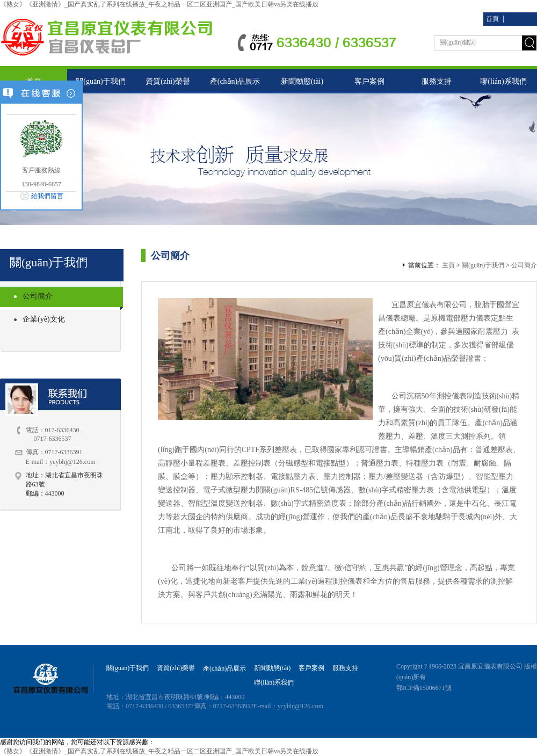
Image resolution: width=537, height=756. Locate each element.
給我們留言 (47, 196)
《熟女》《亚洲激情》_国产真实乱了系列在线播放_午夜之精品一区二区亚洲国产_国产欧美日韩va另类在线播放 (159, 4)
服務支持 (437, 81)
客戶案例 (369, 81)
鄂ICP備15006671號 (424, 688)
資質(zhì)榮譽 (168, 81)
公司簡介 (38, 296)
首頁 (492, 19)
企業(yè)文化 (44, 319)
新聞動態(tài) (302, 81)
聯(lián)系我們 (503, 81)
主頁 (448, 265)
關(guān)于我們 (101, 81)
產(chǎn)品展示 (235, 81)
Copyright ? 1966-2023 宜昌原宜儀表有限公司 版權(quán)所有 (467, 672)
